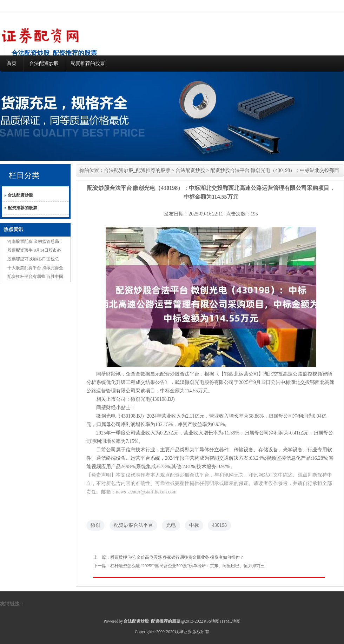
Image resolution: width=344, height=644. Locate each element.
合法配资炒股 (44, 63)
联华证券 (183, 632)
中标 (194, 525)
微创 (95, 525)
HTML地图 (230, 621)
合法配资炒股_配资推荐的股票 (137, 170)
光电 (171, 525)
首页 (12, 63)
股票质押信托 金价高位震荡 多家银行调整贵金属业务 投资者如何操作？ (177, 557)
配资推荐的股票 (88, 63)
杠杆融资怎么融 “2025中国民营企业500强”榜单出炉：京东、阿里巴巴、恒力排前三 (187, 566)
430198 (219, 525)
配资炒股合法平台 (133, 525)
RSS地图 (211, 621)
